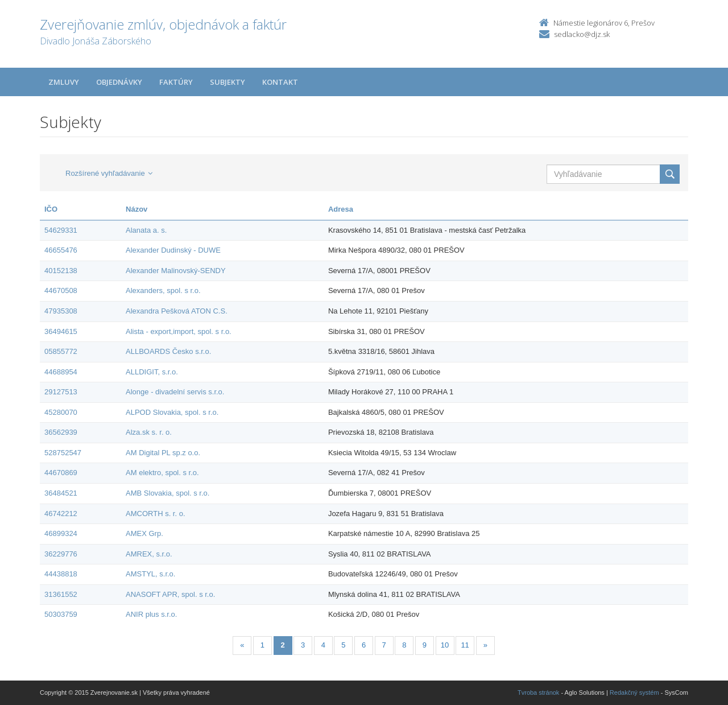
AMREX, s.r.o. (149, 554)
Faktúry (176, 82)
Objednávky (119, 82)
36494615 (61, 331)
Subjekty (227, 82)
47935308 (61, 311)
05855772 (61, 351)
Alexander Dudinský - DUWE (173, 250)
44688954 (61, 372)
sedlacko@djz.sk (582, 34)
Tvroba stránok (538, 692)
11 (465, 645)
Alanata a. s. (146, 230)
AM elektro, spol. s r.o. (162, 473)
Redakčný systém (634, 692)
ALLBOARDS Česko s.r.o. (168, 351)
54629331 (61, 230)
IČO (51, 209)
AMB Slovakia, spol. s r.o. (167, 493)
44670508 (61, 290)
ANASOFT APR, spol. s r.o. (170, 594)
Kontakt (280, 82)
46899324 (61, 533)
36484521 (61, 493)
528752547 (63, 453)
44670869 (61, 473)
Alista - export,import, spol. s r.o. (179, 331)
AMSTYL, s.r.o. (150, 574)
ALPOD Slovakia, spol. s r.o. (172, 412)
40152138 (61, 271)
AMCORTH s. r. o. (156, 514)
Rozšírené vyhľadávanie (109, 173)
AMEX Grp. (144, 533)
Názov (136, 209)
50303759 (61, 614)
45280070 (61, 412)
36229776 (61, 554)
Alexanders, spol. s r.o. (163, 290)
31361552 (61, 594)
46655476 (61, 250)
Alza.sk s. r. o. (149, 432)
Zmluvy (64, 82)
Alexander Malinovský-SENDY (176, 271)
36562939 (61, 432)
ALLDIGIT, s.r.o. (152, 372)
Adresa (341, 209)
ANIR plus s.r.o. (151, 614)
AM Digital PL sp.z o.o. (163, 453)
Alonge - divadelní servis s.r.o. (175, 392)
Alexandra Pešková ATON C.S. (177, 311)
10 (445, 645)
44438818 (61, 574)
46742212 (61, 514)
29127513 (61, 392)
